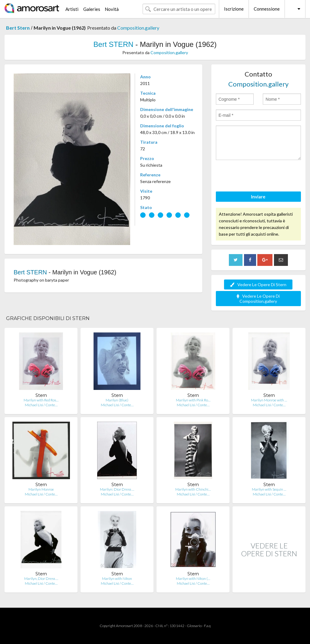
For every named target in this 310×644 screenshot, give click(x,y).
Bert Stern (18, 28)
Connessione (267, 9)
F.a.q (207, 626)
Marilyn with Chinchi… (193, 489)
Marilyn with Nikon (117, 579)
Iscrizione (234, 9)
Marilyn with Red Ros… (41, 400)
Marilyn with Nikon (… (193, 579)
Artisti (72, 9)
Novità (112, 9)
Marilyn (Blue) (117, 400)
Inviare (258, 197)
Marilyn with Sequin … (269, 489)
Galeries (92, 9)
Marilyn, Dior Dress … (41, 579)
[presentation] (262, 177)
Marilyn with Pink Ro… (193, 400)
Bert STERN (114, 44)
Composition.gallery (138, 28)
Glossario (194, 626)
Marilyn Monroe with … (269, 400)
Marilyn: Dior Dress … (117, 489)
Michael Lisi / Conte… (41, 405)
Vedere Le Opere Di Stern (258, 284)
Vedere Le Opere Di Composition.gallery (258, 299)
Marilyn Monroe (41, 489)
